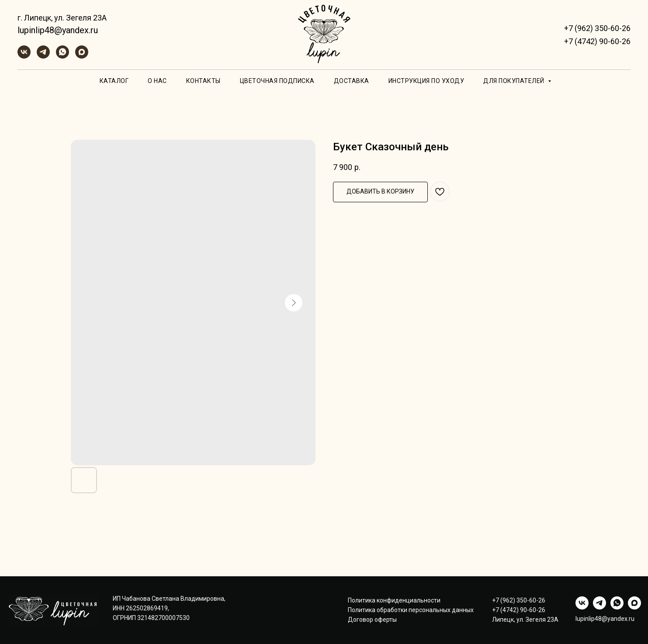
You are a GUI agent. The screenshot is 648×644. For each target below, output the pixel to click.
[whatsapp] (62, 56)
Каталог (114, 81)
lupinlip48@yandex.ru (58, 30)
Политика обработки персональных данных (411, 610)
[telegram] (43, 56)
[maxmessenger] (82, 56)
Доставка (352, 81)
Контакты (203, 81)
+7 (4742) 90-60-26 (597, 41)
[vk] (24, 56)
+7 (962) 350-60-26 (597, 28)
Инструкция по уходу (426, 81)
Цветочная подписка (277, 81)
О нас (157, 81)
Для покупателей (515, 81)
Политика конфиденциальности (394, 600)
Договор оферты (372, 620)
